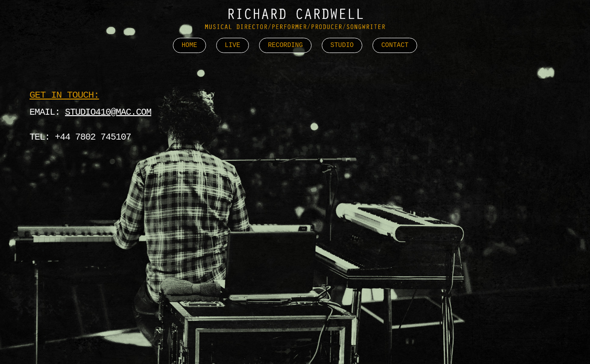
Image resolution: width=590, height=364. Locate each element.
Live (233, 45)
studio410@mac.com (108, 112)
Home (189, 45)
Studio (342, 45)
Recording (285, 45)
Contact (395, 45)
